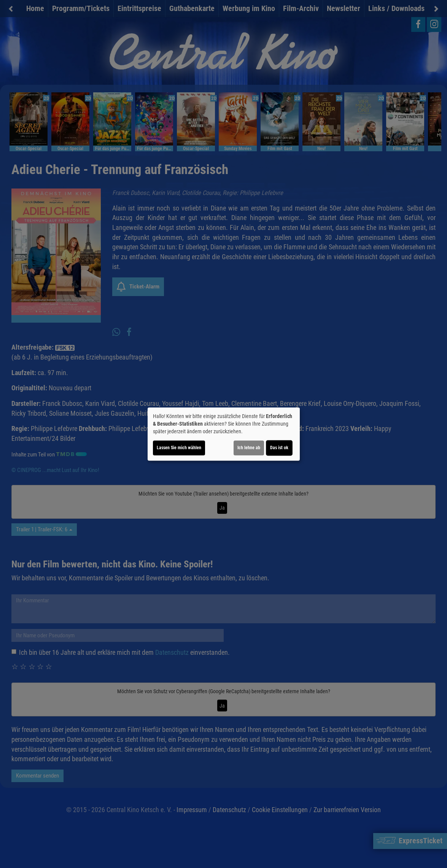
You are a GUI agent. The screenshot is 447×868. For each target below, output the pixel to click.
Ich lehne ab (249, 448)
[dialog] (224, 434)
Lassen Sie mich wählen (179, 448)
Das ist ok (279, 448)
